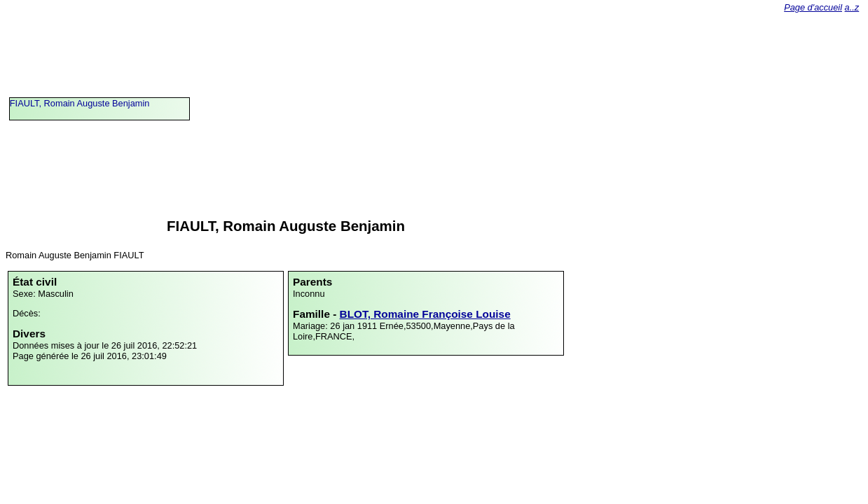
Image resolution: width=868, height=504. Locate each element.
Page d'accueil (813, 7)
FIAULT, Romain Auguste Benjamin (80, 103)
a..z (852, 7)
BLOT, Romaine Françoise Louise (425, 314)
